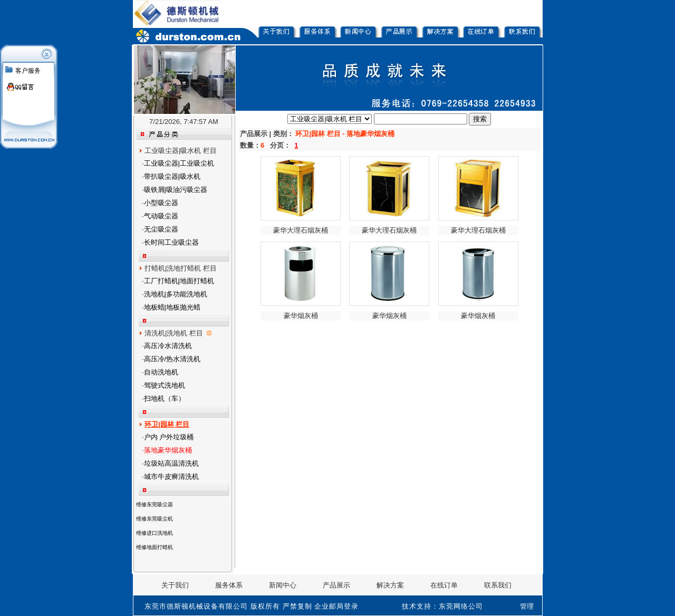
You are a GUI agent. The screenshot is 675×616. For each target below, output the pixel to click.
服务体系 (229, 585)
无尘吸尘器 (161, 229)
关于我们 (175, 585)
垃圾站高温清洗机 (171, 463)
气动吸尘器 (161, 216)
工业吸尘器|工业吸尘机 (179, 163)
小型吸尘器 (161, 203)
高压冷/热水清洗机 (172, 359)
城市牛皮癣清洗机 (171, 477)
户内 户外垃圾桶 (169, 437)
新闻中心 (283, 585)
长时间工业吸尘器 (171, 242)
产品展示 (336, 585)
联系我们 (498, 585)
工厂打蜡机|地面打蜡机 (179, 281)
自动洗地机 (161, 372)
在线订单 (444, 585)
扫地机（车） (165, 398)
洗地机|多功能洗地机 (176, 294)
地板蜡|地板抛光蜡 (172, 307)
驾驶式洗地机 (165, 385)
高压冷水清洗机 (168, 346)
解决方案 (390, 585)
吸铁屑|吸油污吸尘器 (176, 190)
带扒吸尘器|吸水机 (172, 176)
